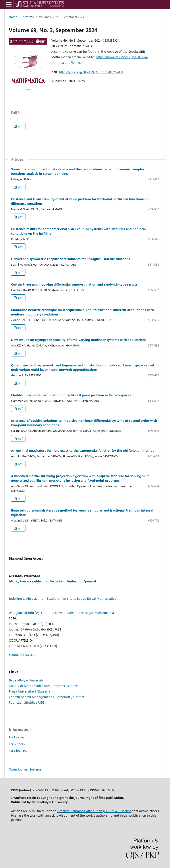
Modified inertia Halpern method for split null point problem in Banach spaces (71, 395)
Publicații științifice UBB (27, 702)
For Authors (17, 744)
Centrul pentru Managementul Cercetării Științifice (47, 697)
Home (13, 17)
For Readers (17, 737)
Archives (28, 17)
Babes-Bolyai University (26, 680)
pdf (20, 126)
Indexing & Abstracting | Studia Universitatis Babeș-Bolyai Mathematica (63, 598)
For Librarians (18, 751)
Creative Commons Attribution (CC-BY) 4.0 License (94, 811)
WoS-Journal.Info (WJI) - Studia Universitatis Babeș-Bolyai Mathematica (61, 613)
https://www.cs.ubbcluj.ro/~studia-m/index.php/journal (52, 581)
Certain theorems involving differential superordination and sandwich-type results (74, 284)
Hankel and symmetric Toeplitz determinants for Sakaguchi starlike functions (71, 259)
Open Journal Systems (25, 769)
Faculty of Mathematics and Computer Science (43, 686)
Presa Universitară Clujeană (29, 691)
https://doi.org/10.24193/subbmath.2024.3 (91, 72)
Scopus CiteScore (22, 655)
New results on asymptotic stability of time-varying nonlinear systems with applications (79, 340)
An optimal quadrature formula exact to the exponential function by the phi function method (83, 451)
